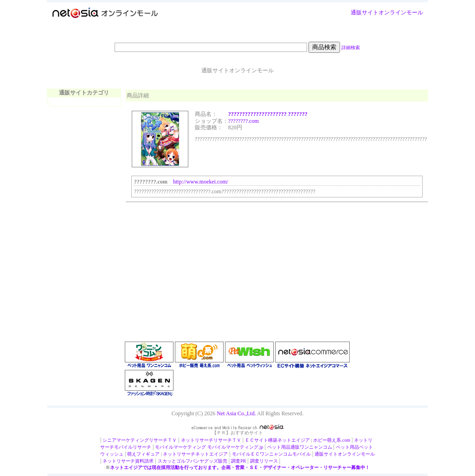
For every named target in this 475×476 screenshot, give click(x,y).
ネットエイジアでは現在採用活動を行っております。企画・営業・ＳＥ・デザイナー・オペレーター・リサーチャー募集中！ (240, 467)
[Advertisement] (195, 263)
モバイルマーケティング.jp (235, 447)
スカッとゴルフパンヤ (181, 461)
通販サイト (365, 13)
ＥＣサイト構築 (261, 440)
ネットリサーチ (197, 440)
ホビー (320, 440)
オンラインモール (401, 13)
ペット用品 (347, 447)
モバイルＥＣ (246, 454)
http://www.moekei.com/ (201, 182)
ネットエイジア (294, 440)
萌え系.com (339, 440)
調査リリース (264, 461)
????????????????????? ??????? (268, 114)
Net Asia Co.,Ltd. (236, 413)
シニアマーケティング (126, 440)
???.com (250, 121)
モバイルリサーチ (133, 447)
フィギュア (148, 454)
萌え (132, 454)
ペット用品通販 (283, 447)
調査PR (238, 461)
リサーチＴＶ (163, 440)
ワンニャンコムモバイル (285, 454)
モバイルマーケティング (180, 447)
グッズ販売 (216, 461)
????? (234, 121)
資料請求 (144, 461)
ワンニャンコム (316, 447)
